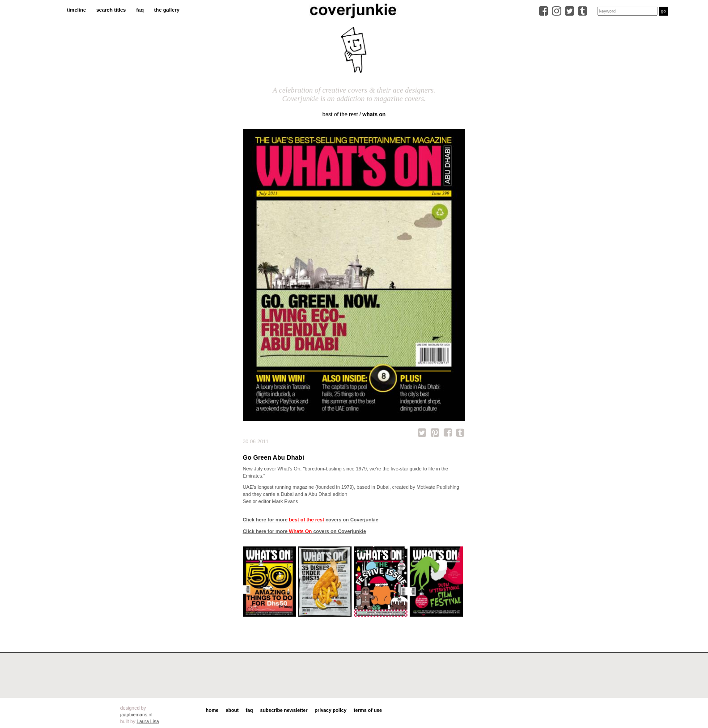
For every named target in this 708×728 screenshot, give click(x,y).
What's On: (289, 469)
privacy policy (331, 710)
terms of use (368, 710)
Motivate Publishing (438, 487)
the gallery (167, 10)
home (212, 710)
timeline (76, 10)
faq (140, 10)
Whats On (374, 114)
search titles (111, 10)
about (232, 710)
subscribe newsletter (284, 710)
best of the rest (340, 114)
